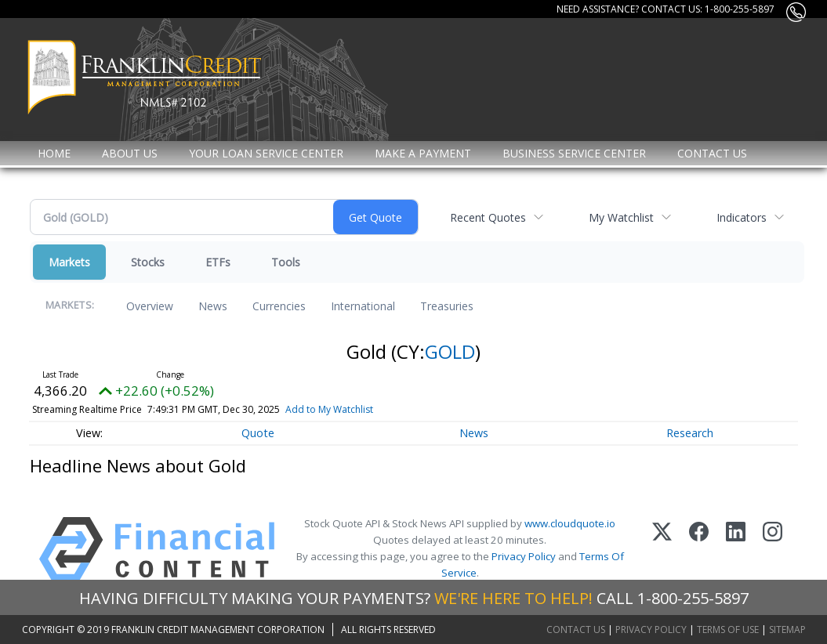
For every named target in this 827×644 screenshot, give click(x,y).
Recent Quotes (488, 217)
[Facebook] (699, 550)
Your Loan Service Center (266, 153)
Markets (69, 262)
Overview (150, 306)
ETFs (218, 262)
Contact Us (712, 153)
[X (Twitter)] (662, 550)
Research (690, 433)
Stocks (148, 262)
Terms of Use (728, 630)
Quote (258, 433)
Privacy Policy (524, 556)
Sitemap (787, 630)
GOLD (450, 351)
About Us (130, 153)
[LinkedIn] (736, 550)
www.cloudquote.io (570, 523)
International (363, 306)
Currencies (279, 306)
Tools (286, 262)
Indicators (742, 217)
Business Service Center (574, 153)
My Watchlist (621, 217)
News (213, 306)
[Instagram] (773, 550)
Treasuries (447, 306)
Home (54, 153)
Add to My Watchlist (355, 409)
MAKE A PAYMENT (423, 153)
